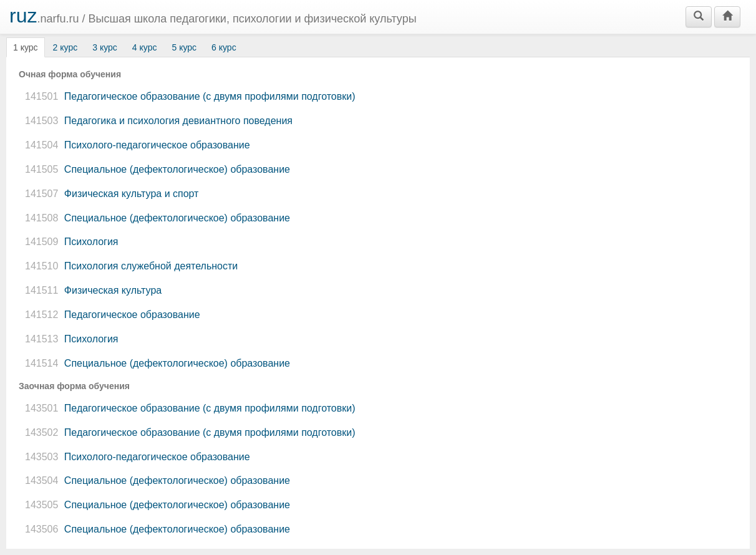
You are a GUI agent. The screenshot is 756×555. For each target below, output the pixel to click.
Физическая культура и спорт (110, 194)
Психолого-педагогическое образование (136, 145)
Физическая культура (92, 290)
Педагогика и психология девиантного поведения (157, 121)
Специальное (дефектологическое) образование (156, 169)
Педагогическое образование (111, 315)
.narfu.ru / (213, 16)
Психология (70, 242)
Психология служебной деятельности (130, 266)
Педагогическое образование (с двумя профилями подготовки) (189, 96)
